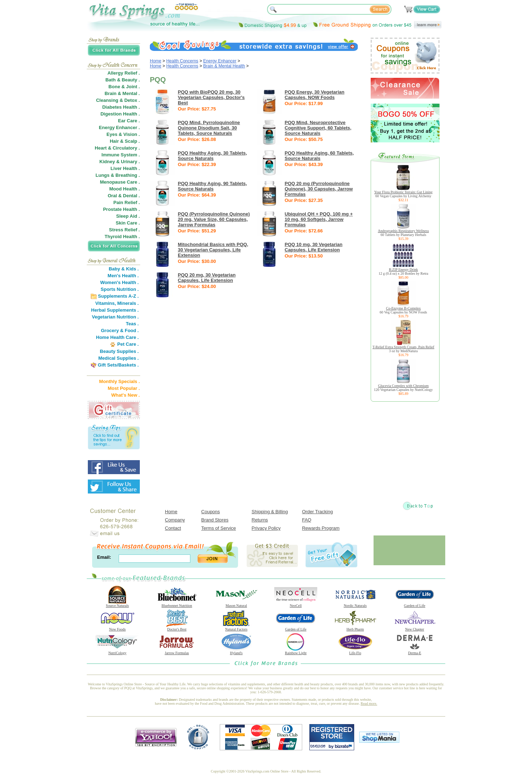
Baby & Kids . (124, 269)
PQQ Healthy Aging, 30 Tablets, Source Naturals (212, 156)
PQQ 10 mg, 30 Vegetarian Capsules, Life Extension (313, 247)
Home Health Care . (117, 337)
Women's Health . (119, 282)
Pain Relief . (127, 202)
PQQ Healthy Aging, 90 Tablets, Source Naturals (212, 186)
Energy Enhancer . (119, 127)
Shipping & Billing (270, 512)
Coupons (210, 512)
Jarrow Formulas (177, 651)
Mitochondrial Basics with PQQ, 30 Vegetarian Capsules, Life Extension (213, 250)
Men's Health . (123, 276)
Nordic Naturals (355, 604)
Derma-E (415, 651)
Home (156, 61)
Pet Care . (128, 344)
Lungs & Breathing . (118, 175)
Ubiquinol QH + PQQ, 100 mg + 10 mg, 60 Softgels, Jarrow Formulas (319, 219)
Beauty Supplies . (119, 351)
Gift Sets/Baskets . (118, 365)
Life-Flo (355, 651)
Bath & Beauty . (123, 80)
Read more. (369, 703)
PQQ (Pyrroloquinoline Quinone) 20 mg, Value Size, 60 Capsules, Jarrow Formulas (214, 219)
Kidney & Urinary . (120, 162)
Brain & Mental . (122, 93)
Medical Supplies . (118, 358)
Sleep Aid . (128, 216)
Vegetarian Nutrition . (115, 317)
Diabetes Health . (121, 107)
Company (175, 520)
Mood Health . (125, 189)
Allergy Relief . (124, 73)
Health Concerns (182, 61)
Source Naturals (117, 604)
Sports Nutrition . (120, 289)
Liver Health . (125, 168)
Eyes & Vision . (123, 134)
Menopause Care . (120, 182)
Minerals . (128, 303)
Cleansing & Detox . (118, 100)
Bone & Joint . (124, 87)
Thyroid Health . (122, 237)
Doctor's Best (177, 628)
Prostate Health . (121, 209)
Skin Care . (128, 223)
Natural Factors (236, 628)
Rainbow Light (296, 651)
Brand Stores (215, 520)
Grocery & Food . (120, 330)
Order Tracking (317, 512)
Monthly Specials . (120, 381)
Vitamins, (106, 303)
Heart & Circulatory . (117, 148)
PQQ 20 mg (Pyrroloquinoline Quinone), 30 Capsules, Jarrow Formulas (319, 189)
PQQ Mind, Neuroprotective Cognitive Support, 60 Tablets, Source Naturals (318, 128)
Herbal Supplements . (115, 310)
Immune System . (121, 155)
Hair (114, 141)
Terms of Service (218, 528)
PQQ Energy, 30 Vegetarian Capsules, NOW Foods (315, 95)
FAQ (307, 520)
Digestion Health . (120, 114)
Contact (173, 528)
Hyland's (236, 651)
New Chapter (415, 628)
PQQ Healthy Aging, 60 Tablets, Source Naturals (319, 156)
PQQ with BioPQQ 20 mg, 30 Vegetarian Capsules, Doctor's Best (211, 97)
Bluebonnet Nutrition (177, 604)
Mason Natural (236, 604)
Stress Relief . (124, 230)
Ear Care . (129, 121)
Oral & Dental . (124, 196)
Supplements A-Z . (118, 296)
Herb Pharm (355, 628)
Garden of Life (415, 604)
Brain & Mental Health (224, 66)
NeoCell (296, 604)
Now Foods (117, 628)
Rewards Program (321, 528)
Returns (260, 520)
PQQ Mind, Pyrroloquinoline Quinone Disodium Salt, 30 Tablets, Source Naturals (209, 128)
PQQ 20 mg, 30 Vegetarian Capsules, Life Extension (207, 278)
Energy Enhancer (220, 61)
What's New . (125, 395)
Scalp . (132, 141)
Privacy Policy (266, 528)
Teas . (132, 324)
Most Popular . (124, 388)
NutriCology (117, 651)
